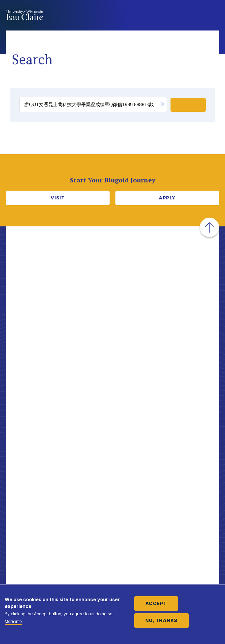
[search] (89, 105)
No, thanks (161, 620)
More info (13, 621)
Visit (58, 198)
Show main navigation (213, 16)
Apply (167, 198)
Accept (156, 603)
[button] (163, 105)
